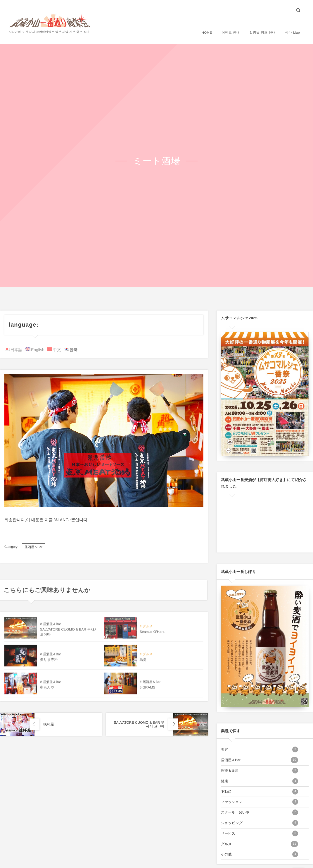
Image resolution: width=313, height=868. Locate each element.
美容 (260, 749)
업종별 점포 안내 (262, 33)
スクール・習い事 (260, 812)
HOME (207, 33)
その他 (260, 854)
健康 (260, 781)
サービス (260, 833)
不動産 (260, 792)
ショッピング (260, 823)
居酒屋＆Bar (33, 547)
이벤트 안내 (231, 33)
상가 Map (293, 33)
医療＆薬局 (260, 771)
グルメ (260, 844)
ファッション (260, 802)
